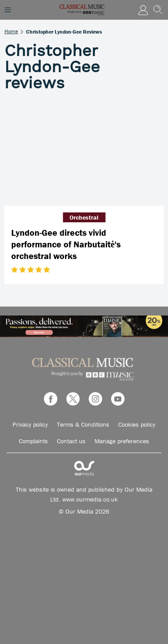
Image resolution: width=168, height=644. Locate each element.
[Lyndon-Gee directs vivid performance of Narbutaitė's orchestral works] (84, 153)
